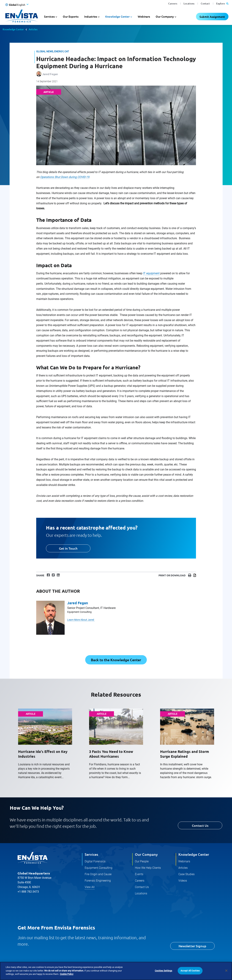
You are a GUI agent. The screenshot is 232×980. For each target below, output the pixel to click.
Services (91, 854)
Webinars (144, 16)
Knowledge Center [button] (117, 16)
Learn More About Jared (81, 620)
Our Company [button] (165, 16)
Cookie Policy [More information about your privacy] (67, 974)
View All (90, 887)
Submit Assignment (212, 17)
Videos (183, 881)
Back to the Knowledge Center (116, 660)
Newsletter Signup (192, 946)
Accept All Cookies (190, 971)
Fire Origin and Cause (98, 874)
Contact (205, 3)
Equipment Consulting (99, 868)
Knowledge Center (13, 29)
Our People (142, 861)
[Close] (226, 971)
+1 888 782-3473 (28, 892)
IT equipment (151, 273)
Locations (189, 3)
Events (139, 874)
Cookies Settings (163, 971)
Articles (33, 29)
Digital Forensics (95, 861)
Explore (222, 3)
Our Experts (71, 16)
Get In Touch (68, 548)
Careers (173, 3)
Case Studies (186, 874)
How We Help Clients (148, 868)
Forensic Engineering (98, 881)
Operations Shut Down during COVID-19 (65, 177)
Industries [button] (91, 16)
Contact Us (200, 825)
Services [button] (49, 16)
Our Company (146, 854)
